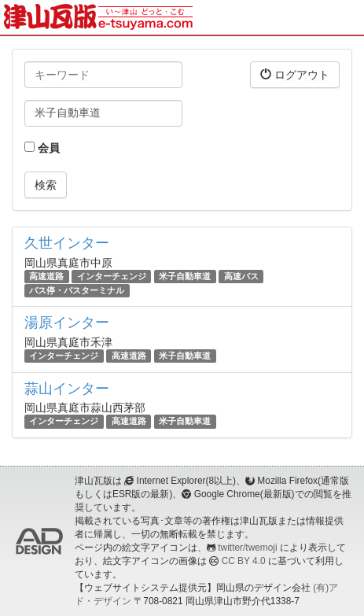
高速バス (241, 276)
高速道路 (46, 276)
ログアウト (295, 74)
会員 (42, 148)
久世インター (67, 243)
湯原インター (67, 323)
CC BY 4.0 (244, 561)
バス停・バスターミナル (77, 290)
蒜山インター (67, 389)
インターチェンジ (112, 276)
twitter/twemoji (247, 548)
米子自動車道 (185, 276)
